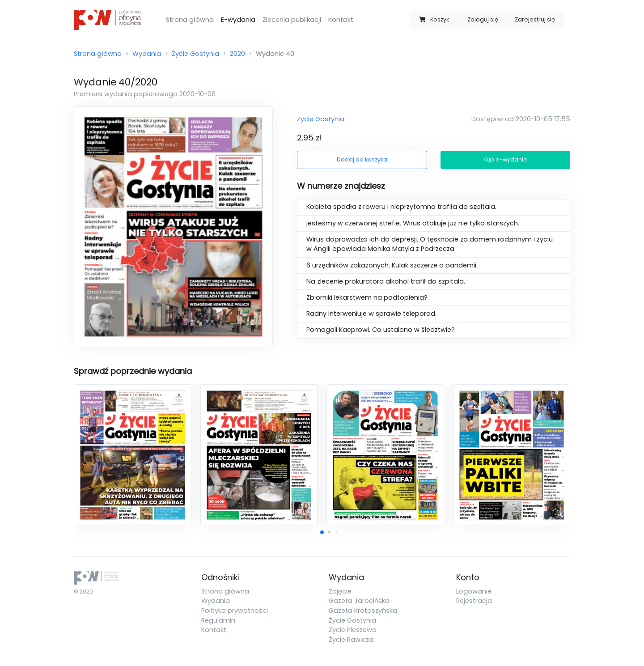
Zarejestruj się (535, 19)
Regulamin (218, 620)
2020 (237, 54)
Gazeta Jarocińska (359, 601)
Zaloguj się (483, 19)
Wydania (147, 54)
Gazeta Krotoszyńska (363, 611)
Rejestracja (474, 601)
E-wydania (238, 20)
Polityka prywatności (235, 611)
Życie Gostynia (195, 54)
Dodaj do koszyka (362, 159)
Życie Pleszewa (353, 630)
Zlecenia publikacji (292, 20)
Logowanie (474, 591)
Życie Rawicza (351, 640)
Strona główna (190, 20)
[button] (322, 532)
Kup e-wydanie (505, 159)
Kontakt (341, 20)
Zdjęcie (340, 591)
